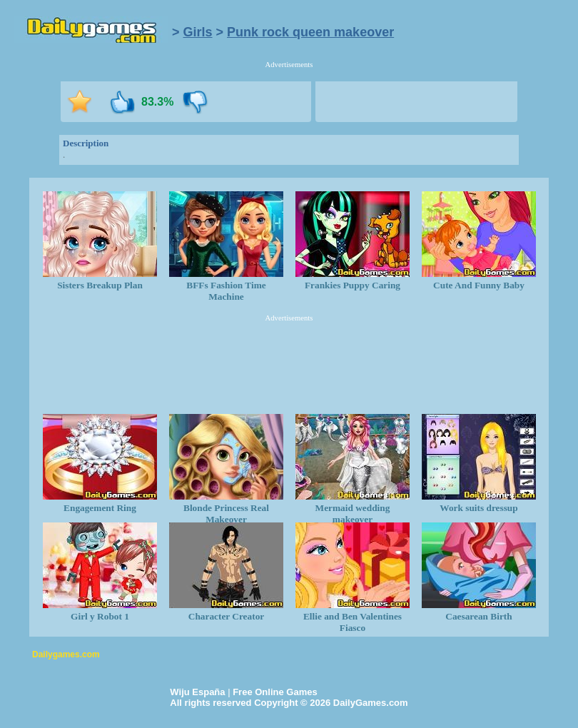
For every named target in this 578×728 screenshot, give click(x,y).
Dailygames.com (66, 654)
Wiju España (197, 692)
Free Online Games (275, 692)
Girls (198, 32)
